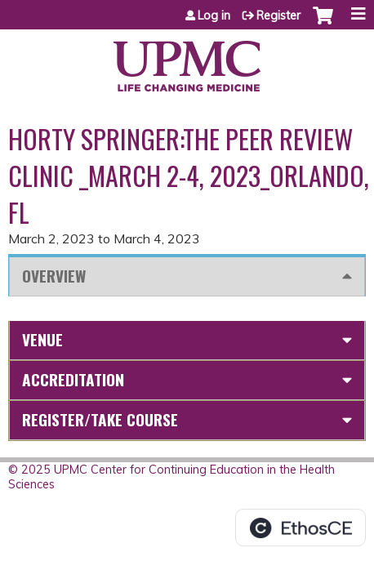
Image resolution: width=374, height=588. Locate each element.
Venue (42, 339)
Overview (54, 276)
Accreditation (73, 379)
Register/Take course (100, 419)
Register (278, 16)
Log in (214, 16)
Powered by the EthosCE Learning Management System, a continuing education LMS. (301, 528)
